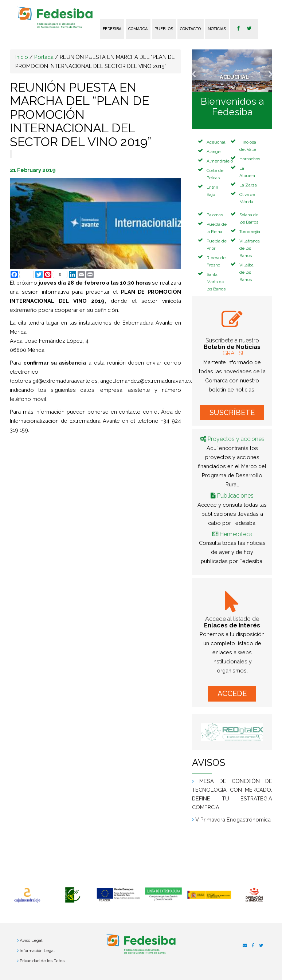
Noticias (217, 29)
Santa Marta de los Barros (216, 282)
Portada (44, 57)
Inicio (22, 57)
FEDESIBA (112, 29)
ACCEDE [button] (232, 694)
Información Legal (37, 951)
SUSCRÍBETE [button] (232, 413)
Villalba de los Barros (246, 272)
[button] (198, 71)
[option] (27, 895)
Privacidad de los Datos (42, 961)
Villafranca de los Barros (250, 248)
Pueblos (164, 29)
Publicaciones (235, 496)
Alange (214, 152)
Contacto (190, 29)
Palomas (215, 215)
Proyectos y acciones (236, 439)
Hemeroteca (236, 534)
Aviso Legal (31, 940)
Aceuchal (216, 142)
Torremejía (250, 232)
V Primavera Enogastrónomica (233, 820)
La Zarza (248, 185)
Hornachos (250, 159)
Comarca (138, 29)
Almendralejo (220, 161)
